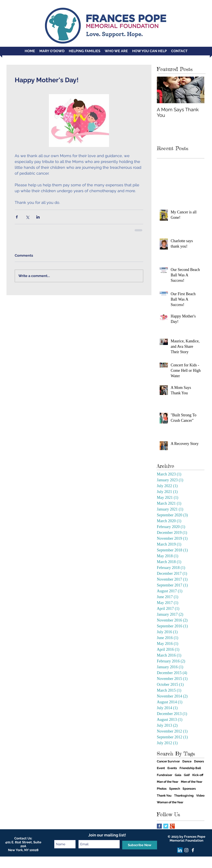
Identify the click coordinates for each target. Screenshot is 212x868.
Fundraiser (165, 775)
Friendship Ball (190, 768)
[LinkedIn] (180, 850)
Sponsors (189, 789)
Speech (175, 789)
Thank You (164, 796)
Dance (187, 761)
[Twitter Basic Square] (166, 826)
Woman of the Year (170, 802)
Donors (199, 761)
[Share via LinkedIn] (38, 217)
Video (200, 796)
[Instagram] (186, 850)
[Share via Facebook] (17, 217)
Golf (187, 775)
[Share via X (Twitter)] (27, 217)
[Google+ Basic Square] (172, 826)
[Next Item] (198, 90)
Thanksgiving (184, 796)
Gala (178, 775)
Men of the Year (192, 782)
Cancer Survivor (168, 761)
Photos (162, 789)
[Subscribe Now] (140, 845)
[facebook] (193, 850)
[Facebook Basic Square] (159, 826)
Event (161, 768)
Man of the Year (168, 782)
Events (172, 768)
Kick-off (198, 775)
